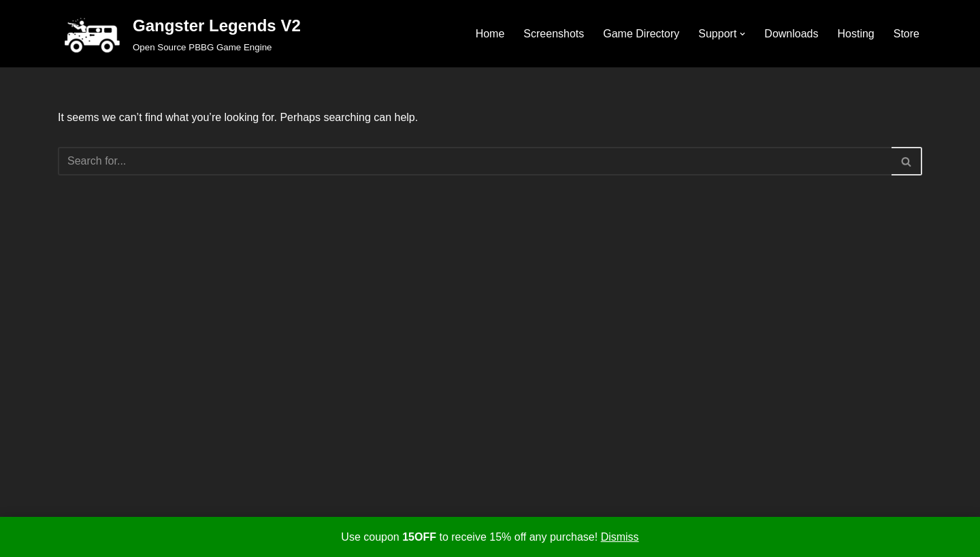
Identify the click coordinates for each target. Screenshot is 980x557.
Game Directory (641, 34)
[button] (742, 34)
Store (906, 34)
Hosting (856, 34)
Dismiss (620, 537)
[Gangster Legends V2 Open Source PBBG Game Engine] (179, 34)
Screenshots (554, 34)
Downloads (791, 34)
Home (490, 34)
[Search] (475, 161)
